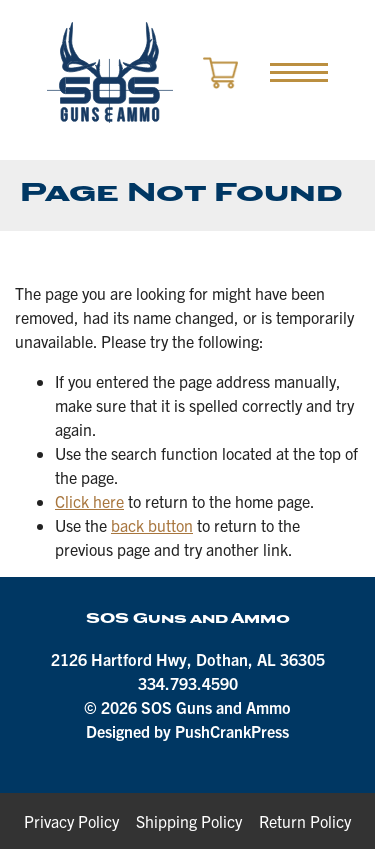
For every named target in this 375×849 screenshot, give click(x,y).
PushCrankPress (232, 731)
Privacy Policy (71, 821)
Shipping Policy (189, 821)
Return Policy (305, 821)
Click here (89, 501)
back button (152, 525)
